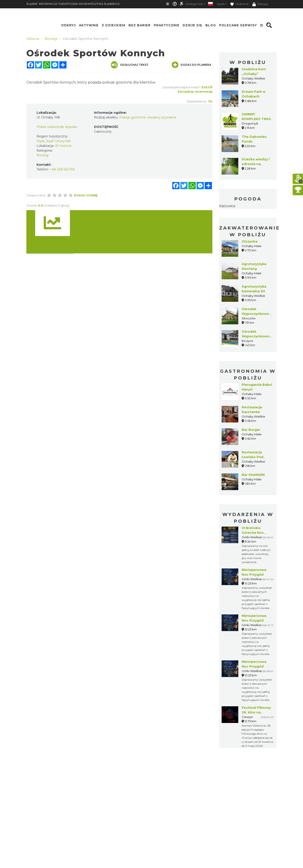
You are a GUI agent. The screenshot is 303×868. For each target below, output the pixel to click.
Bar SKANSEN (253, 475)
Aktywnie (89, 25)
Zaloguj (260, 4)
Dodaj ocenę (86, 195)
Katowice (227, 206)
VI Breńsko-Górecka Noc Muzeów (253, 533)
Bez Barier (140, 25)
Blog (211, 25)
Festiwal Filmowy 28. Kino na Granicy (256, 712)
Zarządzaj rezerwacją (195, 91)
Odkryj (68, 25)
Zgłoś (207, 87)
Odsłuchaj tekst (130, 65)
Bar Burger (251, 430)
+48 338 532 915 (62, 169)
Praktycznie (167, 25)
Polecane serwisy (238, 25)
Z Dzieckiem (114, 25)
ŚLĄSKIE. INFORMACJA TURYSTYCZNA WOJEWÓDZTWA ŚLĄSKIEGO (73, 4)
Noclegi (43, 155)
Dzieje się (192, 25)
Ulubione (239, 4)
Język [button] (221, 4)
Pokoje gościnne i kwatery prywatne (148, 117)
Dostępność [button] (194, 4)
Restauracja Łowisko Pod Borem (252, 457)
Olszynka (250, 241)
